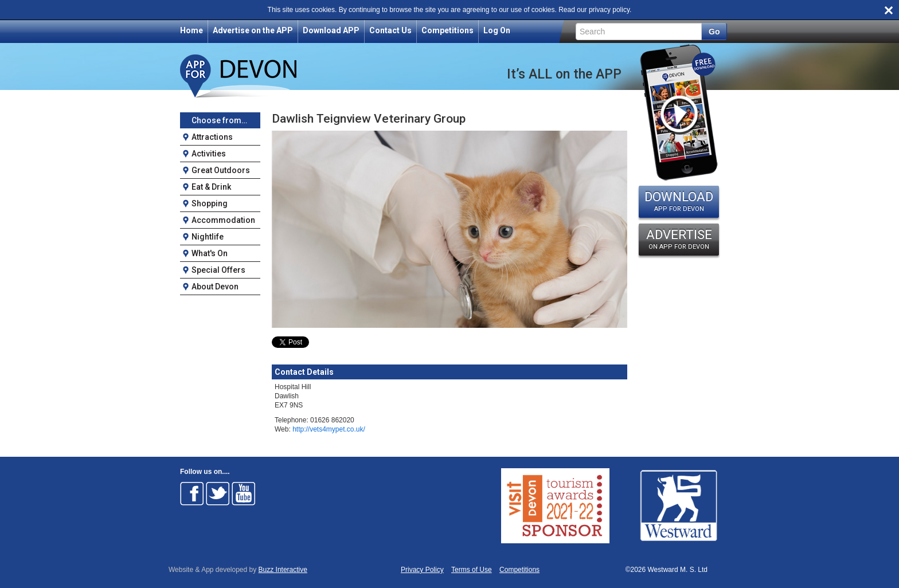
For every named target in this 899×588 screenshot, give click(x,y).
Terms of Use (472, 570)
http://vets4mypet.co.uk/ (329, 429)
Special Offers (218, 270)
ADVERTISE (679, 239)
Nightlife (208, 237)
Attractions (212, 137)
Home (191, 30)
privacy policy (609, 10)
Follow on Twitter (218, 493)
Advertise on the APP (253, 30)
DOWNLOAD (679, 201)
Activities (209, 154)
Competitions (447, 30)
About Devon (215, 287)
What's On (210, 253)
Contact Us (390, 30)
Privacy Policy (422, 570)
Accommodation (223, 220)
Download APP (331, 30)
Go (714, 32)
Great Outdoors (221, 170)
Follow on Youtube (244, 493)
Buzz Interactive (283, 570)
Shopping (210, 203)
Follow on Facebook (192, 493)
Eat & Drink (211, 187)
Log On (497, 30)
